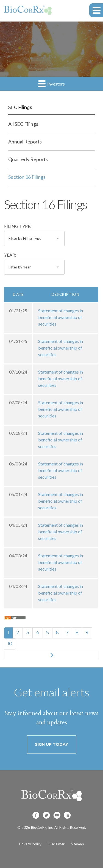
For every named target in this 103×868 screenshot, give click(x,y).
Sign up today (51, 744)
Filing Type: (18, 226)
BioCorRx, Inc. (42, 827)
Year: (10, 255)
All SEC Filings (23, 124)
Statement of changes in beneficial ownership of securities (61, 317)
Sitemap (77, 844)
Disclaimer (56, 844)
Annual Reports (25, 142)
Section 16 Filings (27, 177)
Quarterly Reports (28, 159)
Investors (51, 83)
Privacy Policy (30, 844)
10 (10, 644)
